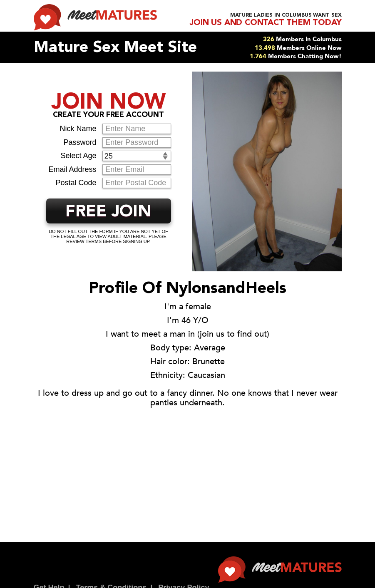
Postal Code (76, 183)
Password (80, 142)
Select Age (78, 156)
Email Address (72, 169)
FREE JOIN (108, 212)
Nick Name (78, 129)
